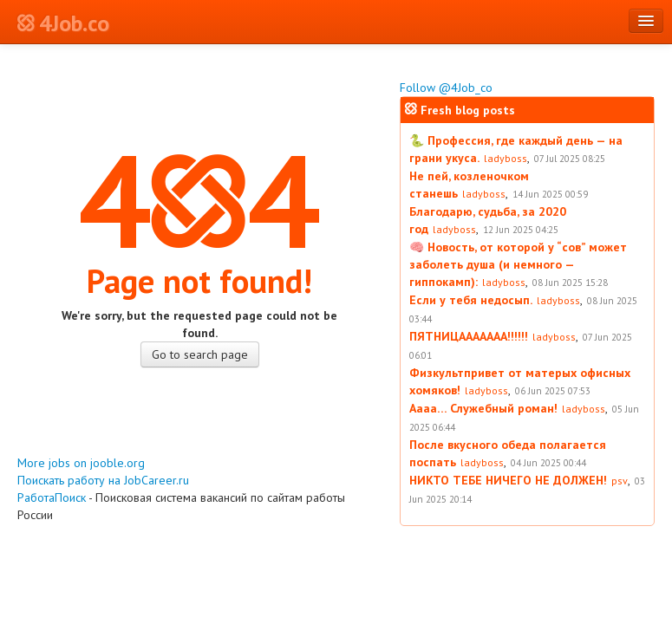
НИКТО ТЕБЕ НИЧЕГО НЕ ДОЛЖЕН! (508, 480)
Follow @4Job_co (446, 88)
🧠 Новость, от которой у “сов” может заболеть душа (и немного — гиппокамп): (518, 264)
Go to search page (200, 354)
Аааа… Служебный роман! (483, 408)
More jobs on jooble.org (81, 463)
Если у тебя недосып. (471, 300)
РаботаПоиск (52, 497)
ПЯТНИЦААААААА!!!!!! (469, 336)
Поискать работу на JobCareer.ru (103, 480)
